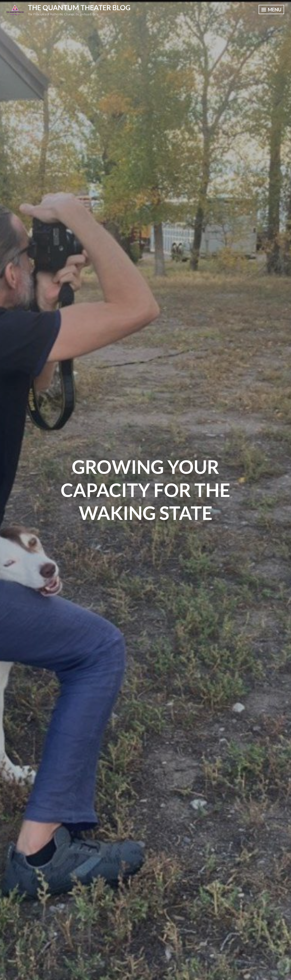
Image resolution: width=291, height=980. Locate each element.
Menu (271, 9)
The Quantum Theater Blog (79, 7)
